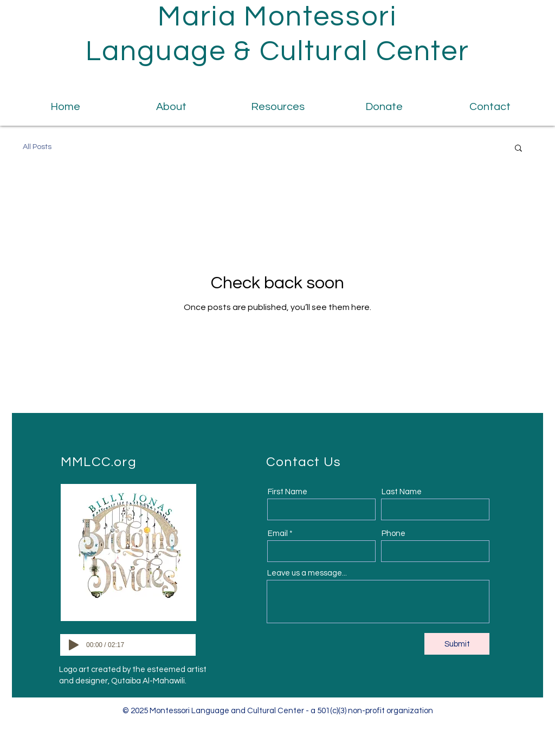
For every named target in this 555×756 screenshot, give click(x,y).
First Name (288, 492)
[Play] (74, 645)
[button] (518, 149)
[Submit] (457, 644)
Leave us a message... (307, 573)
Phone (393, 534)
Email (278, 534)
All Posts (37, 147)
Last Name (402, 492)
